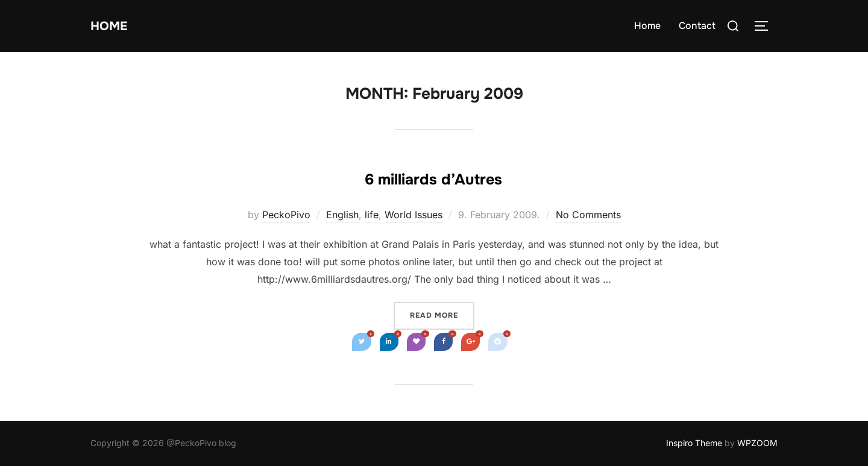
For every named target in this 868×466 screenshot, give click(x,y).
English (342, 215)
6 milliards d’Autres (433, 176)
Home (115, 26)
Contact (697, 26)
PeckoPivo (286, 215)
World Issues (414, 215)
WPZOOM (757, 443)
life (372, 215)
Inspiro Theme (694, 443)
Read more (442, 314)
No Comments (588, 215)
